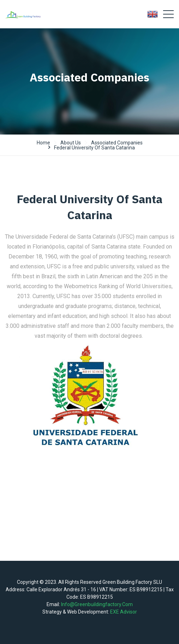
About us (71, 143)
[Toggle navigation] (168, 14)
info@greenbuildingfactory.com (97, 604)
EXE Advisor (124, 612)
